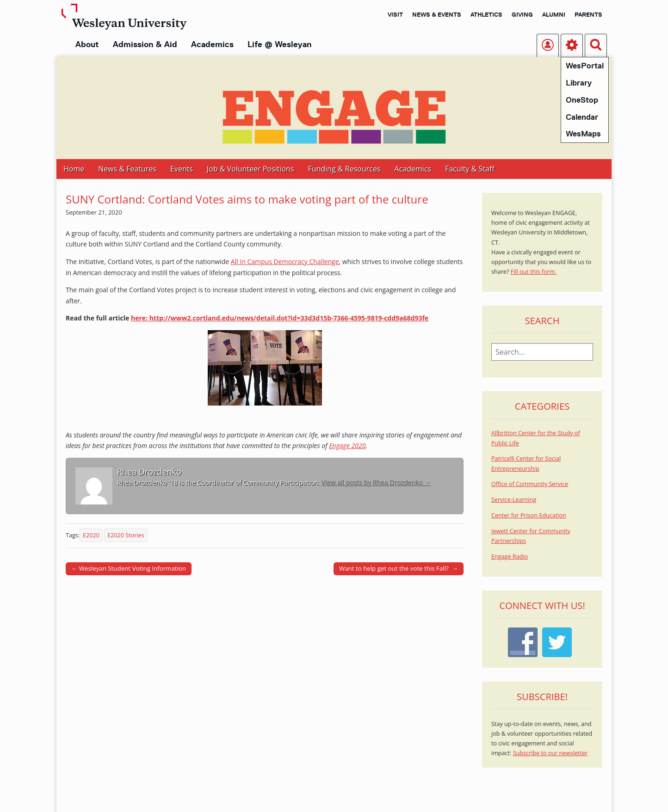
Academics (212, 44)
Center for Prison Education (529, 515)
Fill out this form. (534, 272)
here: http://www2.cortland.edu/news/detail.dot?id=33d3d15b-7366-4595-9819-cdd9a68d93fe (280, 318)
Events (182, 169)
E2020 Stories (126, 535)
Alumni (554, 14)
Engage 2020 (347, 446)
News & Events (437, 14)
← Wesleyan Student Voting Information (129, 568)
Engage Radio (510, 557)
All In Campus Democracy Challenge (285, 261)
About (87, 44)
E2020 (91, 535)
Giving (522, 14)
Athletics (486, 14)
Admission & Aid (145, 44)
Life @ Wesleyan (279, 44)
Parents (588, 14)
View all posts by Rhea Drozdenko (376, 483)
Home (74, 169)
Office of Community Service (530, 484)
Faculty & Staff (470, 169)
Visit (395, 14)
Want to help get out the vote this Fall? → (399, 568)
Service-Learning (514, 500)
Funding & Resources (344, 169)
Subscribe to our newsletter (550, 753)
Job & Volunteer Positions (250, 169)
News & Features (127, 169)
